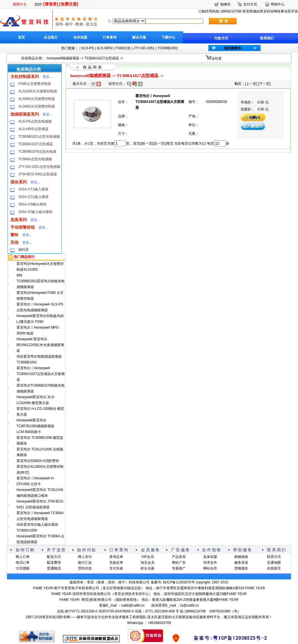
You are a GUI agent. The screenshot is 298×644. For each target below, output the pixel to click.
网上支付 (85, 557)
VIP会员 (147, 557)
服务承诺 (241, 563)
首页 (21, 37)
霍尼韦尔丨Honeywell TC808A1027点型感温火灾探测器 (41, 374)
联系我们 (267, 38)
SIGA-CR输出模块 (32, 204)
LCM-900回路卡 (29, 432)
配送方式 (54, 557)
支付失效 (116, 568)
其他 (14, 242)
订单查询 (110, 37)
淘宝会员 (148, 563)
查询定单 (116, 557)
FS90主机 (123, 48)
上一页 (251, 84)
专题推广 (179, 568)
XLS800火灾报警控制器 (37, 106)
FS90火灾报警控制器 (35, 84)
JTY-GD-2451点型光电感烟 (39, 167)
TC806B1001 (168, 48)
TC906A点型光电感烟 (35, 159)
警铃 (14, 235)
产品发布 (179, 557)
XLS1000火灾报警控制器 (38, 91)
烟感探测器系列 (25, 114)
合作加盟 (80, 37)
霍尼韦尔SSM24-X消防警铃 (38, 461)
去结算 (217, 59)
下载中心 (168, 37)
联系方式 (274, 557)
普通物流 (54, 568)
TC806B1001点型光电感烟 (39, 137)
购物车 (226, 4)
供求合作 (210, 563)
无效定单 (116, 563)
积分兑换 (148, 568)
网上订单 (23, 557)
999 (19, 275)
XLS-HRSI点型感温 (33, 129)
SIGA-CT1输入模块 (33, 189)
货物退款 (241, 568)
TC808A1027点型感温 (102, 58)
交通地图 (274, 563)
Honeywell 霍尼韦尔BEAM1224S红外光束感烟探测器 (40, 345)
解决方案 (139, 37)
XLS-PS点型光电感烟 (35, 121)
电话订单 (23, 563)
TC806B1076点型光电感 (37, 152)
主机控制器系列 (25, 77)
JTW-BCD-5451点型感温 (37, 174)
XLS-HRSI (105, 48)
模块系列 (19, 182)
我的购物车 (233, 48)
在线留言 (274, 568)
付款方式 (221, 38)
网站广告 (179, 563)
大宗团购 (23, 568)
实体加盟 (210, 557)
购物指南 (241, 557)
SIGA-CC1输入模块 (33, 197)
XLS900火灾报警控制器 (37, 99)
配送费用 (54, 563)
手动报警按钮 (23, 227)
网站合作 (210, 568)
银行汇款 (85, 563)
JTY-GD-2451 (144, 48)
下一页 (264, 84)
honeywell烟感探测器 (63, 58)
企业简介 (51, 37)
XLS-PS (88, 48)
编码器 (23, 250)
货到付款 (85, 568)
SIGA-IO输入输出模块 (35, 212)
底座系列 (19, 220)
